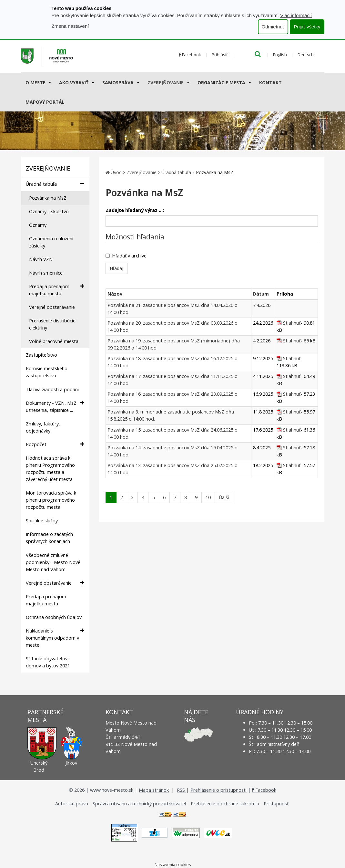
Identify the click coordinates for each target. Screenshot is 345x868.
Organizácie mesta (221, 83)
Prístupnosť (276, 804)
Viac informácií (296, 15)
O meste (36, 83)
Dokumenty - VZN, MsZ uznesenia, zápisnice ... (55, 406)
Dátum (261, 294)
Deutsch (306, 55)
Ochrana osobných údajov (54, 617)
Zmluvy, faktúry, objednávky (43, 427)
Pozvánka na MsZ (48, 198)
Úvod (116, 172)
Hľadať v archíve (126, 256)
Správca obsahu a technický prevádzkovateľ (139, 804)
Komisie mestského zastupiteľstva (47, 372)
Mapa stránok (154, 790)
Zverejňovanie (166, 83)
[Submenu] (50, 82)
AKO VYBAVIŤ (74, 83)
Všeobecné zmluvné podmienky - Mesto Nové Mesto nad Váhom (53, 562)
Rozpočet (55, 444)
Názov (115, 294)
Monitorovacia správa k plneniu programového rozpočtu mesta (51, 500)
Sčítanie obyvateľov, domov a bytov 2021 (48, 662)
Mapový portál (45, 102)
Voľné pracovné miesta (54, 341)
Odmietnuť (273, 27)
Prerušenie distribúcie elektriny (52, 324)
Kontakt (270, 83)
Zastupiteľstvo (41, 355)
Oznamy (38, 225)
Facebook (190, 55)
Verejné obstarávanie (52, 307)
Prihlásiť (220, 55)
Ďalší (224, 497)
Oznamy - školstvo (49, 211)
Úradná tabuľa (55, 184)
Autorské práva (72, 804)
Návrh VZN (41, 259)
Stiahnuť (292, 323)
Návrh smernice (46, 273)
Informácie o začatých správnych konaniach (49, 538)
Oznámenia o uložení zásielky (51, 242)
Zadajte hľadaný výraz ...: (135, 210)
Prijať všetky (307, 27)
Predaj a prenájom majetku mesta (57, 290)
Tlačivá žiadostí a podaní (52, 389)
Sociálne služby (42, 521)
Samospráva (118, 83)
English (280, 55)
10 (208, 497)
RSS (182, 790)
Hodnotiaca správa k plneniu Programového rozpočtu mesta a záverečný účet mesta (50, 469)
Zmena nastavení (70, 26)
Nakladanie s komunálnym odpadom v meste (55, 638)
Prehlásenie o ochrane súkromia (225, 804)
